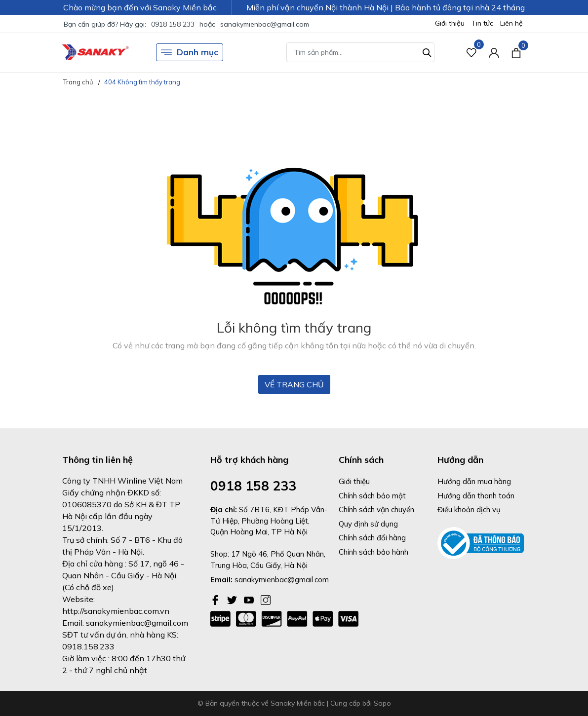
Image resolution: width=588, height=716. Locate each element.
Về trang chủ (294, 384)
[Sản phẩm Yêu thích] (472, 53)
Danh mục (190, 52)
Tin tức (482, 23)
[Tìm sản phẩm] (360, 52)
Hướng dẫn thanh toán (476, 496)
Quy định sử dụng (368, 524)
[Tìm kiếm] (427, 51)
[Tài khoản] (494, 53)
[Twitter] (233, 599)
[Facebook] (216, 599)
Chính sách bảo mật (372, 496)
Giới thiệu (450, 23)
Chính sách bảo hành (373, 552)
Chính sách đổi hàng (372, 538)
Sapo (382, 703)
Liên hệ (511, 23)
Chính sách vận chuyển (376, 509)
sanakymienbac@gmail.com (265, 24)
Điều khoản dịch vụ (469, 509)
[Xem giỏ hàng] (516, 52)
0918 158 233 (173, 24)
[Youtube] (250, 599)
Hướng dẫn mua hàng (474, 481)
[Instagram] (266, 599)
